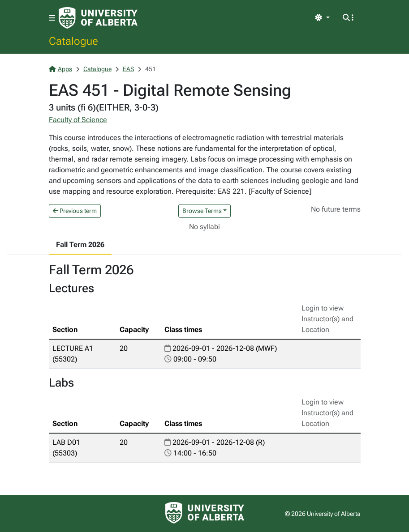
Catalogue (73, 41)
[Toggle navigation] (52, 18)
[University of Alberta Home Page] (98, 18)
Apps (60, 69)
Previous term (75, 211)
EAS (128, 69)
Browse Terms (202, 211)
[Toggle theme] (322, 18)
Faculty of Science (78, 120)
